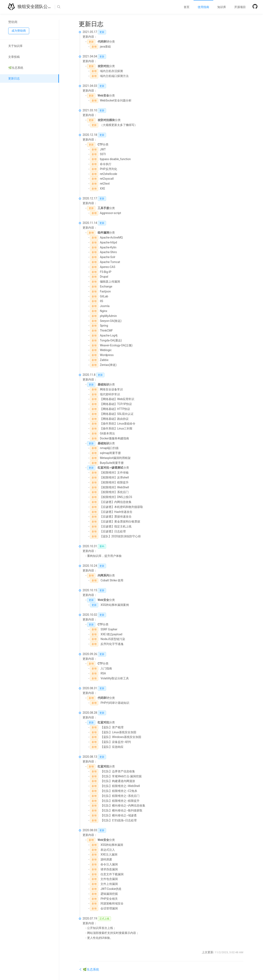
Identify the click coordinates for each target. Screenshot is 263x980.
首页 (187, 7)
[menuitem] (187, 7)
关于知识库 (15, 46)
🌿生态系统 (16, 68)
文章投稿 (14, 57)
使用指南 (203, 7)
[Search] (71, 7)
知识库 (222, 7)
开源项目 (240, 7)
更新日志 (14, 78)
